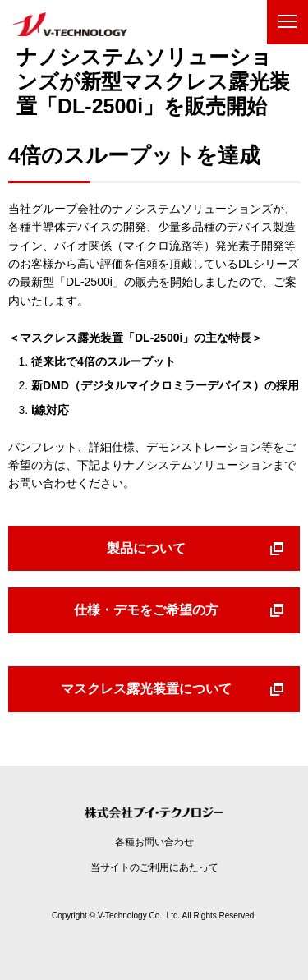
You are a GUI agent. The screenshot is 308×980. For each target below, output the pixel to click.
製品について (146, 548)
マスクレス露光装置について (146, 689)
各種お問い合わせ (154, 842)
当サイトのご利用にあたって (154, 867)
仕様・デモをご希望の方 (146, 610)
